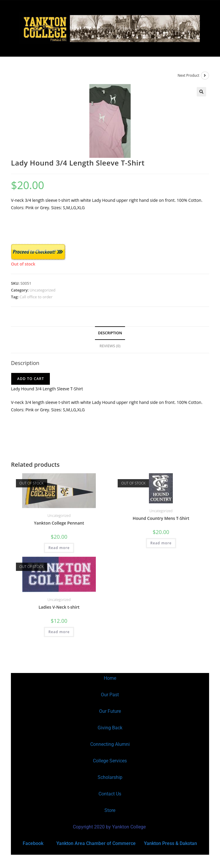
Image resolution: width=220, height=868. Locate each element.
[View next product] (205, 76)
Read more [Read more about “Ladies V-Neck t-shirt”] (59, 632)
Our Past (110, 695)
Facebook (33, 843)
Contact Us (110, 794)
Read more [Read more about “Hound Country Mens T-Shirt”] (161, 543)
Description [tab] (110, 333)
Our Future (110, 711)
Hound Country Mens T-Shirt (161, 518)
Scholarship (110, 777)
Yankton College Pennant (59, 523)
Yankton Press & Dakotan (170, 843)
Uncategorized (42, 290)
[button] (201, 92)
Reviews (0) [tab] (110, 346)
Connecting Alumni (110, 744)
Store (110, 810)
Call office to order (36, 297)
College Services (110, 761)
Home (110, 678)
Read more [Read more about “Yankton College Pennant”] (59, 548)
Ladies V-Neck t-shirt (59, 607)
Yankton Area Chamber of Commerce (96, 843)
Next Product (188, 75)
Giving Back (110, 728)
